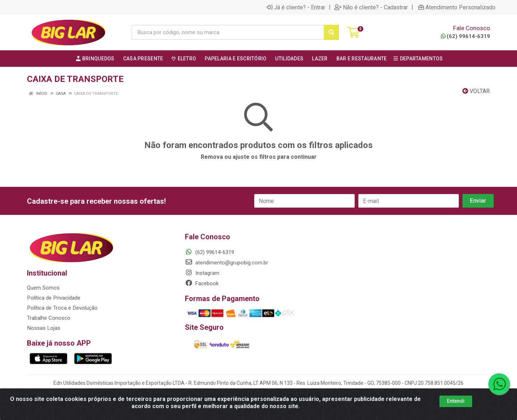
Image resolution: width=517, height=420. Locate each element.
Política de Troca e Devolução (62, 308)
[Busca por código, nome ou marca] (228, 32)
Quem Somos (43, 288)
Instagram (202, 273)
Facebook (202, 283)
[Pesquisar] (331, 32)
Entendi (456, 401)
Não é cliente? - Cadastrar (371, 7)
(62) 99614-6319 (465, 36)
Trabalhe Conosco (49, 318)
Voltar (476, 91)
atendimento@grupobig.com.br (227, 263)
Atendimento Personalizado (457, 7)
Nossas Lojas (43, 328)
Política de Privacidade (53, 298)
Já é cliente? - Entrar (296, 7)
